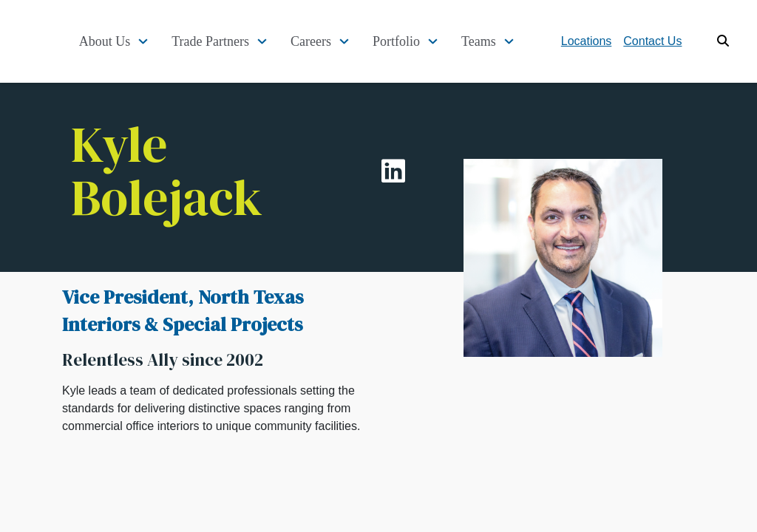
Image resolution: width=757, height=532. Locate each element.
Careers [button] (328, 41)
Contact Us (669, 41)
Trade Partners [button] (227, 41)
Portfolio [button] (413, 41)
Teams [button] (496, 41)
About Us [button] (121, 41)
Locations (604, 41)
